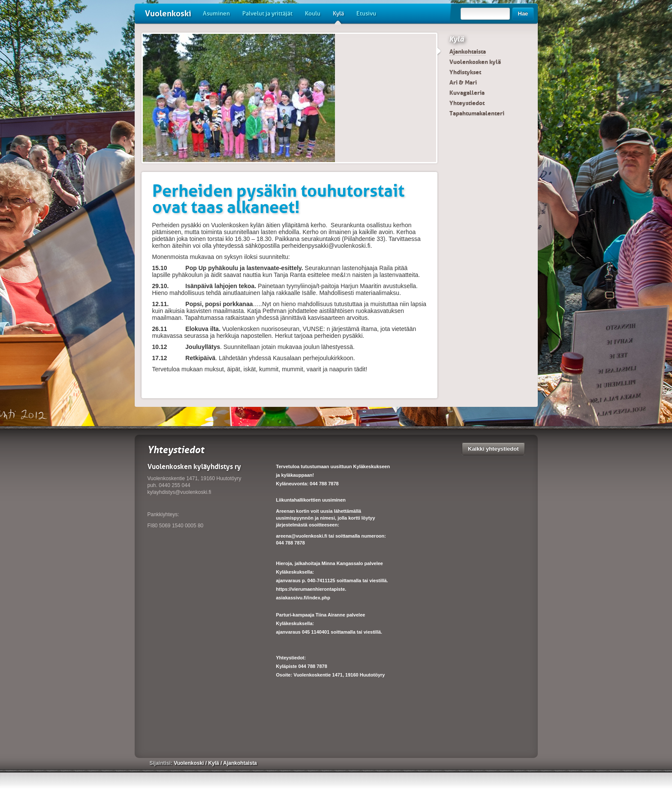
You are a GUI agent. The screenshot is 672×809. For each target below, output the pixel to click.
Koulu (313, 14)
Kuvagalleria (467, 93)
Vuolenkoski (168, 14)
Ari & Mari (463, 82)
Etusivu (366, 14)
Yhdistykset (465, 72)
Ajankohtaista (468, 51)
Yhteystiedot (467, 103)
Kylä (338, 17)
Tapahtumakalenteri (477, 113)
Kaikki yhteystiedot (493, 449)
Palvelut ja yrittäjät (267, 14)
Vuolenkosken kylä (475, 62)
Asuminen (216, 14)
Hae (523, 14)
